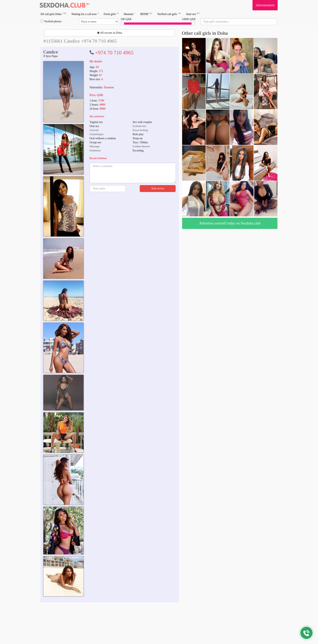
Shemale (129, 14)
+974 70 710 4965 (114, 53)
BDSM (146, 14)
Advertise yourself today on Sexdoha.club (230, 223)
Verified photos (51, 21)
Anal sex (193, 14)
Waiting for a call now (85, 14)
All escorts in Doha (110, 33)
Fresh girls (111, 14)
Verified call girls (169, 14)
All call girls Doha (53, 14)
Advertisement (265, 5)
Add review (158, 188)
